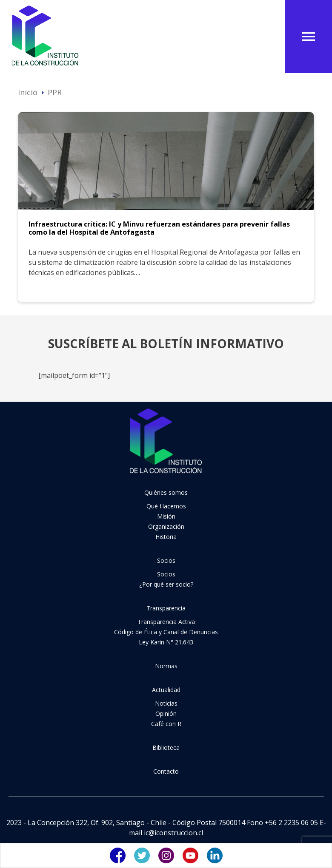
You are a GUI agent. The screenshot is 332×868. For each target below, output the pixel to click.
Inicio (28, 92)
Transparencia (166, 608)
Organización (166, 526)
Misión (166, 516)
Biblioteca (166, 747)
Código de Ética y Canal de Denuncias (166, 632)
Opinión (166, 713)
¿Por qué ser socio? (166, 584)
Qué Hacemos (166, 506)
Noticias (166, 703)
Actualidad (166, 690)
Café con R (166, 724)
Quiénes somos (166, 492)
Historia (166, 537)
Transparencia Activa (166, 622)
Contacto (166, 771)
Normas (166, 666)
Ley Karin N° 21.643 (166, 642)
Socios (166, 560)
